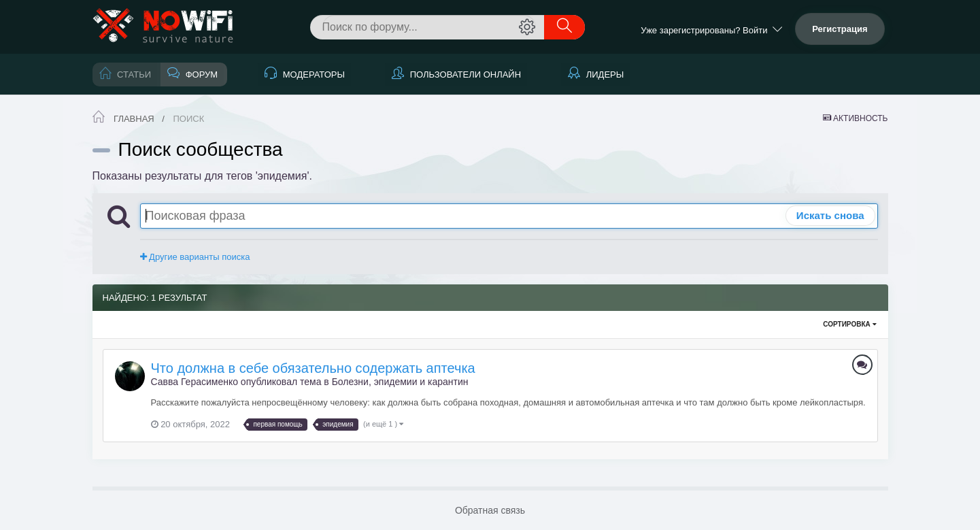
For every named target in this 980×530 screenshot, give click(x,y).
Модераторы (312, 74)
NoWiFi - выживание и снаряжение (164, 27)
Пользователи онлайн (464, 74)
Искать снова (830, 215)
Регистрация (840, 29)
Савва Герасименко (195, 382)
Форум (200, 74)
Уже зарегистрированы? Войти (711, 30)
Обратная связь (490, 510)
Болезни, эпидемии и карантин (400, 382)
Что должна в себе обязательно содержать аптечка (313, 368)
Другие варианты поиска (195, 257)
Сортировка (849, 324)
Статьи (133, 74)
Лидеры (604, 74)
